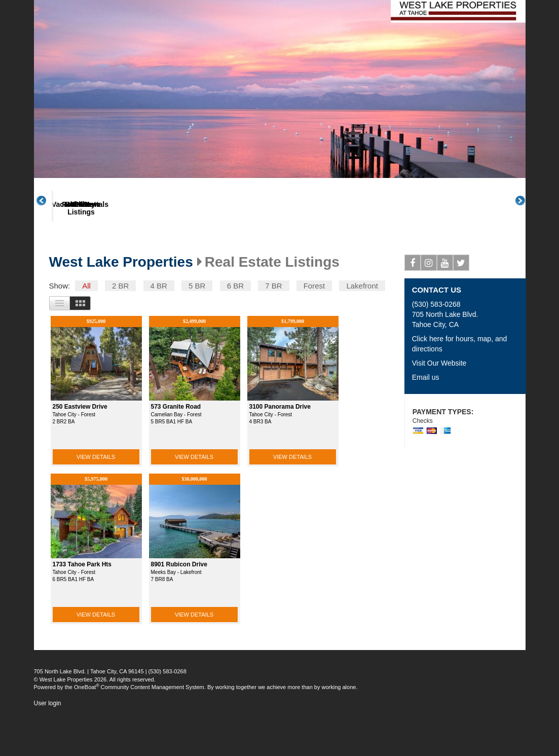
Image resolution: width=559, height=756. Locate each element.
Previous (47, 220)
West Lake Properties (121, 300)
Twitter (461, 303)
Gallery (320, 243)
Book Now (260, 243)
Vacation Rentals (139, 243)
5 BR (197, 324)
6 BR (235, 324)
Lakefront (362, 324)
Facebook (413, 303)
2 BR (120, 324)
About (79, 243)
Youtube (445, 303)
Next (526, 220)
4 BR (159, 324)
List (60, 341)
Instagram (429, 303)
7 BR (273, 324)
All (86, 324)
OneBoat (87, 725)
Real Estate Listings (199, 246)
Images (80, 341)
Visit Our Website (439, 401)
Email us (426, 415)
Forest (314, 324)
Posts (381, 243)
